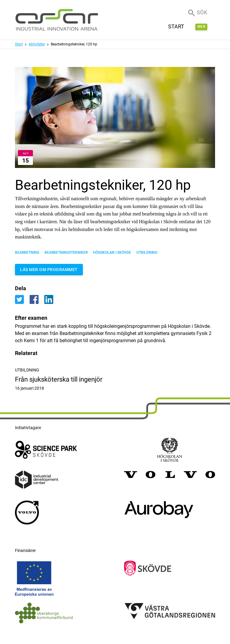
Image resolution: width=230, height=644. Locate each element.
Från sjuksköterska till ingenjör (115, 383)
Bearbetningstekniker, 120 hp (74, 44)
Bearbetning (27, 253)
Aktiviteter (37, 44)
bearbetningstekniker (66, 253)
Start (19, 44)
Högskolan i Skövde (112, 253)
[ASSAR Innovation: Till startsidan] (57, 20)
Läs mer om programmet (49, 270)
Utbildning (147, 253)
